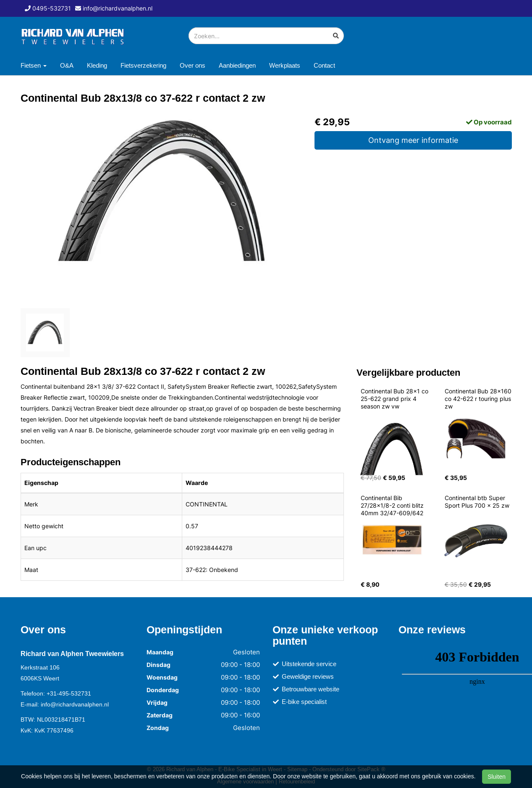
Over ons (193, 65)
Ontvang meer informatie (413, 140)
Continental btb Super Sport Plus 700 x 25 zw (477, 502)
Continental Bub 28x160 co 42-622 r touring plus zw (479, 399)
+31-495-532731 (69, 693)
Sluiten (497, 777)
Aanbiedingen (237, 65)
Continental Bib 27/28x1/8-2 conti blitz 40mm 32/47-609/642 (393, 505)
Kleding (97, 65)
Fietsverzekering (143, 65)
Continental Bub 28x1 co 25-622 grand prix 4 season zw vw (395, 399)
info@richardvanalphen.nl (75, 704)
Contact (324, 65)
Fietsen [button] (34, 65)
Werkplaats (285, 65)
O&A (67, 65)
